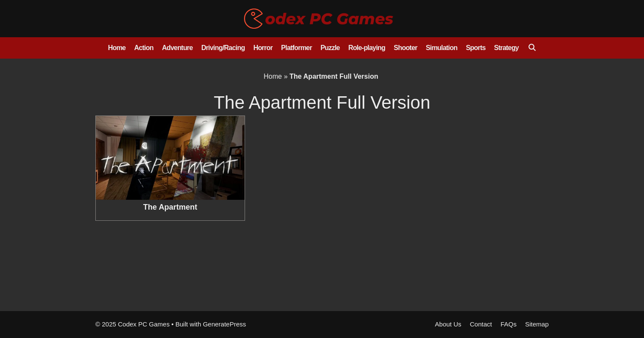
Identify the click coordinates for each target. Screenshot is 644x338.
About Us (448, 324)
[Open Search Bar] (532, 48)
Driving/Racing (223, 48)
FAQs (508, 324)
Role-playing (366, 48)
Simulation (442, 48)
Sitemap (537, 324)
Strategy (506, 48)
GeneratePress (224, 324)
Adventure (177, 48)
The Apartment (170, 207)
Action (144, 48)
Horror (263, 48)
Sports (476, 48)
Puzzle (330, 48)
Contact (481, 324)
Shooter (406, 48)
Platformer (296, 48)
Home (117, 48)
